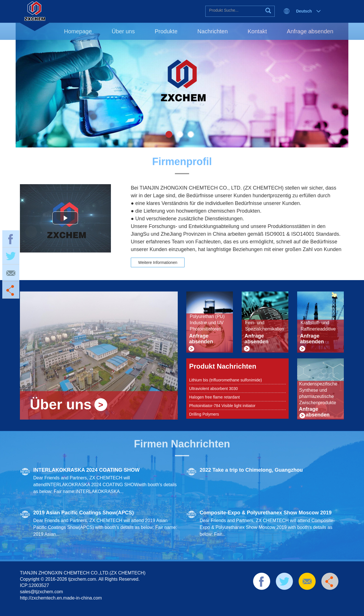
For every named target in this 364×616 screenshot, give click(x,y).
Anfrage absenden (310, 31)
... (201, 478)
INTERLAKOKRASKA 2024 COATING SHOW (86, 470)
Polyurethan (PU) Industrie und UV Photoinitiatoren (207, 323)
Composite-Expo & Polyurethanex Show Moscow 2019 (266, 513)
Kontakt (257, 31)
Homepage (78, 31)
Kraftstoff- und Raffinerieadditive (318, 326)
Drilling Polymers (204, 414)
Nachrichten (213, 31)
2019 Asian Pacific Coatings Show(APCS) (83, 513)
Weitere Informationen (158, 262)
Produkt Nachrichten (223, 366)
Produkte (166, 31)
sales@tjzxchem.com (41, 592)
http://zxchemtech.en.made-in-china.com (61, 598)
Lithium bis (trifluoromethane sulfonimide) (226, 380)
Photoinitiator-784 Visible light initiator (222, 406)
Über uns (123, 31)
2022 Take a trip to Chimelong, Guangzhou (251, 470)
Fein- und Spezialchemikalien (265, 326)
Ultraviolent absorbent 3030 (213, 389)
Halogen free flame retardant (214, 397)
